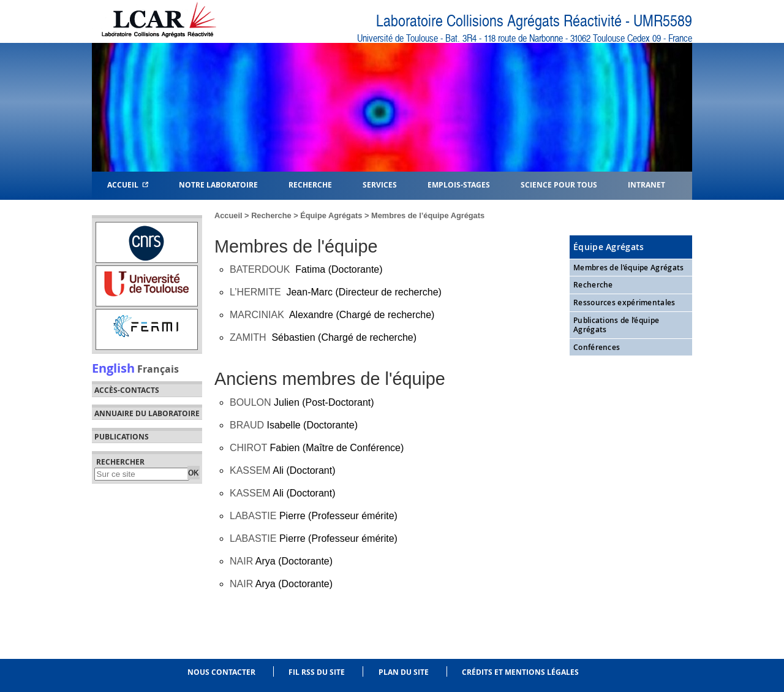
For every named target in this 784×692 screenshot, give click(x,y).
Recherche (271, 215)
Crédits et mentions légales (520, 672)
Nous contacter (221, 672)
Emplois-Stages (459, 184)
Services (380, 184)
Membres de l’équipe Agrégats (628, 268)
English (113, 368)
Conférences (597, 347)
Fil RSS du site (317, 672)
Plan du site (404, 672)
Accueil (128, 184)
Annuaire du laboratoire (147, 414)
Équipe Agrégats (331, 215)
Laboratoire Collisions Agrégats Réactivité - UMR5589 (534, 21)
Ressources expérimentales (624, 302)
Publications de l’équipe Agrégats (616, 325)
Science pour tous (559, 184)
